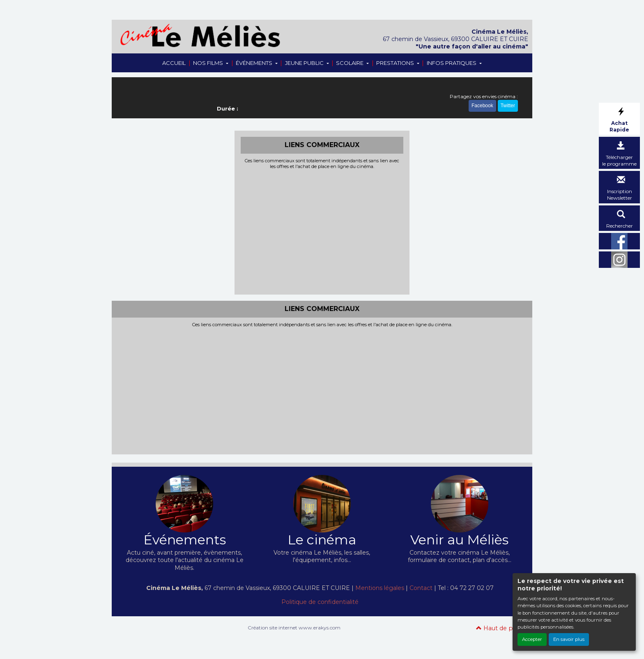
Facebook (482, 106)
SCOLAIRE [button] (350, 63)
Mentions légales (380, 588)
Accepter (532, 639)
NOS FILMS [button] (209, 63)
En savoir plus (569, 639)
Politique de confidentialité (320, 602)
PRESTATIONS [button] (396, 63)
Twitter (508, 106)
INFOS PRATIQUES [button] (452, 63)
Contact (421, 588)
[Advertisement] (322, 231)
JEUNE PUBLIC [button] (305, 63)
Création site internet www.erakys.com (294, 628)
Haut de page (500, 628)
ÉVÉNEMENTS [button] (255, 63)
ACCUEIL (174, 63)
